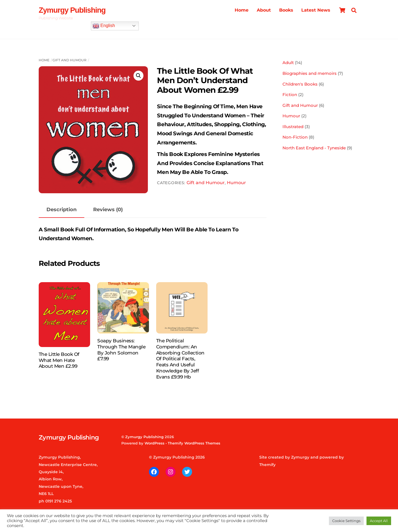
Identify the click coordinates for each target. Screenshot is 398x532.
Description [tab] (61, 209)
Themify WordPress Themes (194, 443)
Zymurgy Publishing (144, 437)
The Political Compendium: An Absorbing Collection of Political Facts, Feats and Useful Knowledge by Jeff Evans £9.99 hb (180, 359)
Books (286, 10)
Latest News (316, 10)
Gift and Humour (70, 60)
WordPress (155, 443)
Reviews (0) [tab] (108, 209)
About (264, 10)
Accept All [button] (379, 521)
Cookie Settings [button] (346, 521)
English (104, 26)
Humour (236, 183)
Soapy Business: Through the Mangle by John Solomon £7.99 (121, 350)
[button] (138, 76)
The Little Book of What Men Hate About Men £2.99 (59, 360)
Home (242, 10)
